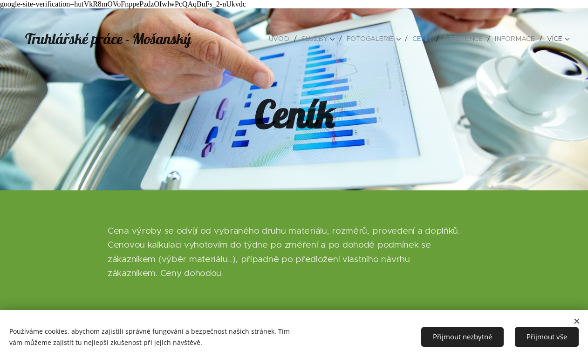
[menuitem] (285, 39)
